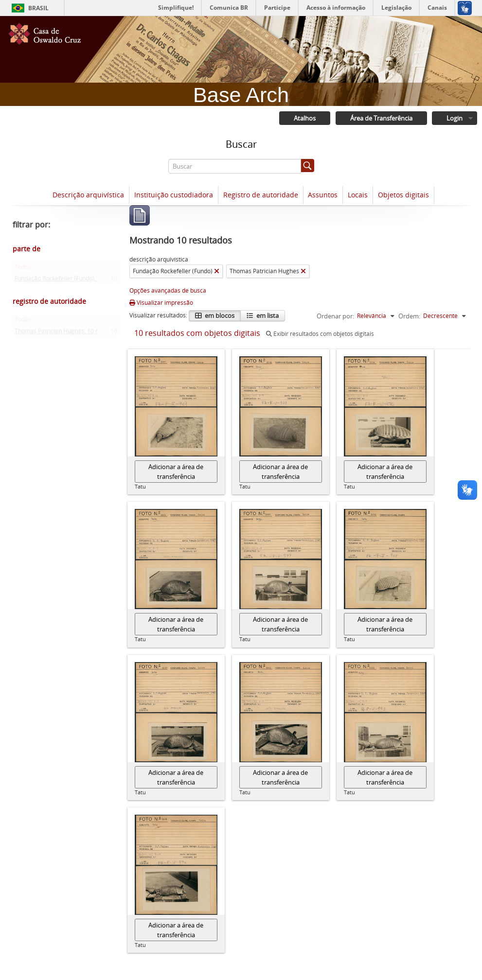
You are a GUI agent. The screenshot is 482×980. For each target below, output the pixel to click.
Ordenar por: (335, 316)
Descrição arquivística (88, 195)
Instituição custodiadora (174, 195)
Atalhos (304, 119)
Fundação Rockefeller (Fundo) (74, 281)
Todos (23, 270)
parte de (27, 249)
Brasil (38, 8)
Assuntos (323, 195)
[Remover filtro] (217, 272)
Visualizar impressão (161, 303)
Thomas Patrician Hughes (69, 334)
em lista (267, 316)
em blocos (219, 316)
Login (454, 119)
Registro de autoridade (261, 195)
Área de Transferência (380, 119)
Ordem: (409, 316)
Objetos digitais (403, 195)
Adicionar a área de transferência (176, 472)
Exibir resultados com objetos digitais (320, 334)
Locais (358, 195)
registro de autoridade (49, 302)
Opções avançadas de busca (168, 291)
